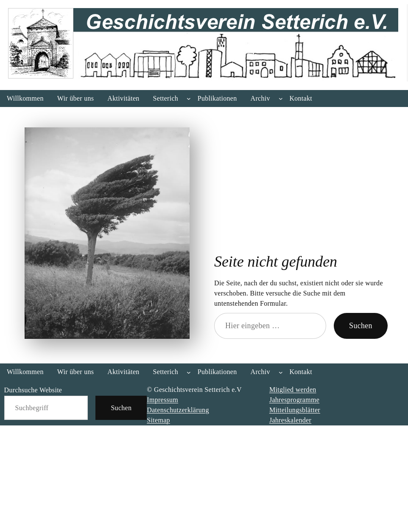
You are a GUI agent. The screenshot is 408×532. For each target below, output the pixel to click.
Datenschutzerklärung (178, 410)
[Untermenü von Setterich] (189, 99)
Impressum (162, 400)
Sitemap (158, 420)
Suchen (361, 326)
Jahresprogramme (294, 400)
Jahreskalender (290, 420)
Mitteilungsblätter (295, 410)
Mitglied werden (293, 390)
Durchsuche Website (33, 390)
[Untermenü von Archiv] (281, 99)
